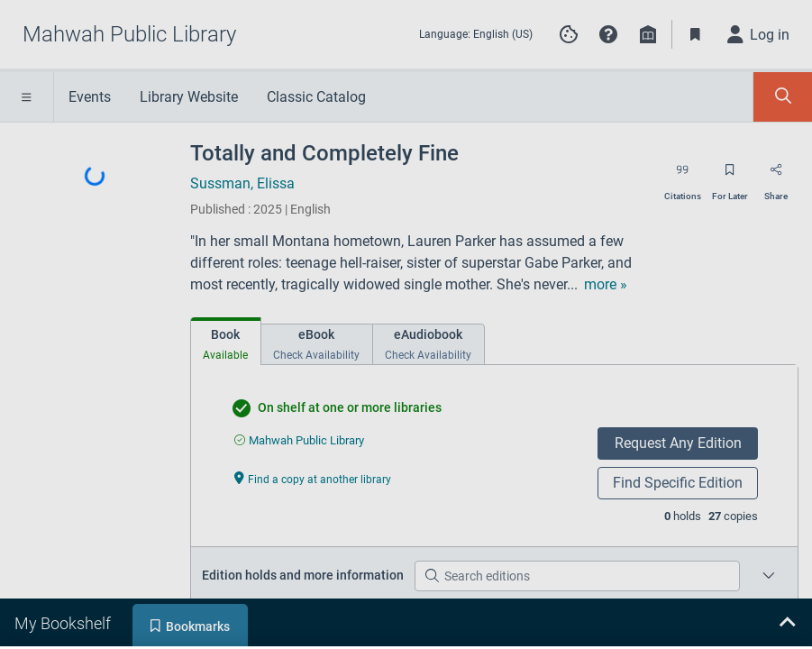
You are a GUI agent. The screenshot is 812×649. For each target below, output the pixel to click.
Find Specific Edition (678, 483)
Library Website (189, 97)
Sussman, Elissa (242, 183)
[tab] (226, 341)
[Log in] (759, 34)
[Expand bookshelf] (787, 624)
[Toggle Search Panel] (783, 97)
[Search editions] (577, 576)
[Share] (776, 176)
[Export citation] (683, 176)
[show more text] (606, 285)
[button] (608, 34)
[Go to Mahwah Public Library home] (129, 34)
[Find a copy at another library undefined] (313, 478)
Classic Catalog (316, 97)
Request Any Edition (678, 443)
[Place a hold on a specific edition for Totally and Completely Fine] (769, 576)
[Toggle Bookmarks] (696, 34)
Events (90, 97)
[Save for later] (730, 176)
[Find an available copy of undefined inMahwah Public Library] (299, 440)
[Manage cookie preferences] (569, 34)
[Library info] (648, 34)
